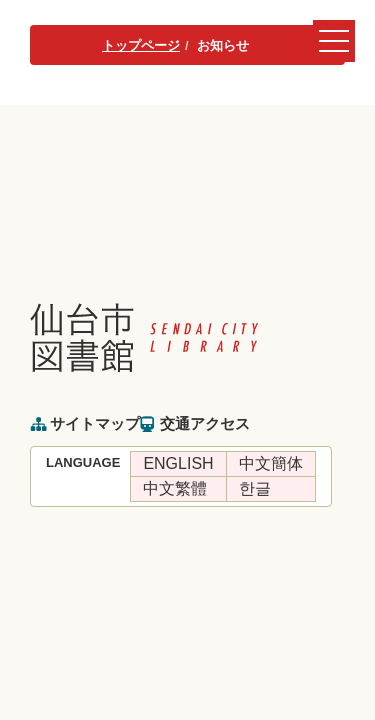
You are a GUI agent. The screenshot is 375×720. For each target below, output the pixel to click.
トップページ (141, 45)
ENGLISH (178, 463)
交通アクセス (205, 423)
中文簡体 (271, 463)
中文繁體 (175, 488)
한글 (255, 488)
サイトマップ (95, 423)
